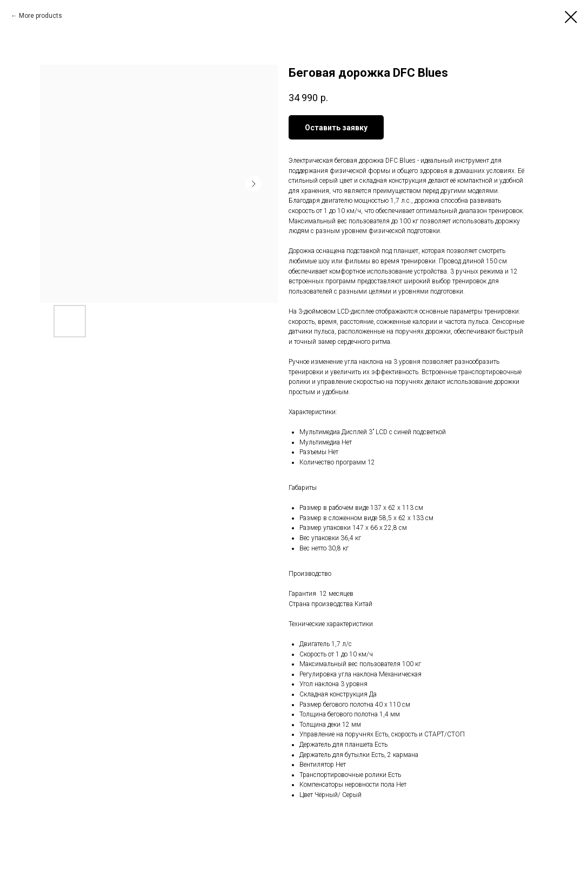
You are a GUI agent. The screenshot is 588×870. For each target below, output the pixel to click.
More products (41, 16)
